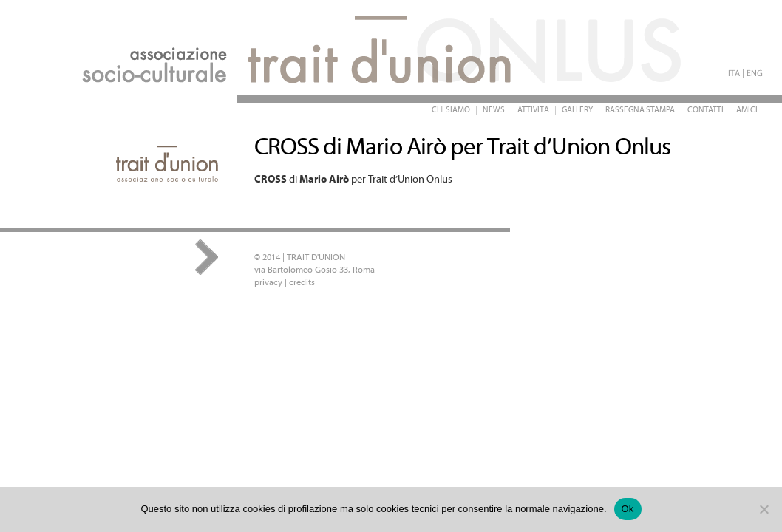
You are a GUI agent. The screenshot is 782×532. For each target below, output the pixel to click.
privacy (268, 283)
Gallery (577, 110)
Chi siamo (451, 110)
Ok (628, 509)
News (494, 110)
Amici (747, 110)
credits (302, 283)
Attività (533, 110)
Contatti (705, 110)
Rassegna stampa (640, 110)
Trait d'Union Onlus (296, 48)
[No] (764, 509)
